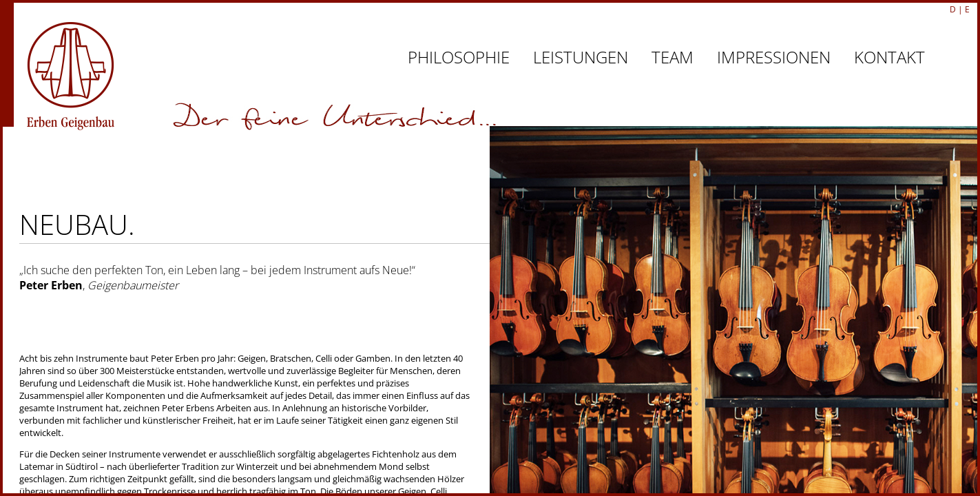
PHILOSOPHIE (459, 57)
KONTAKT (889, 57)
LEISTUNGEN (581, 57)
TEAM (673, 57)
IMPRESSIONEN (774, 57)
